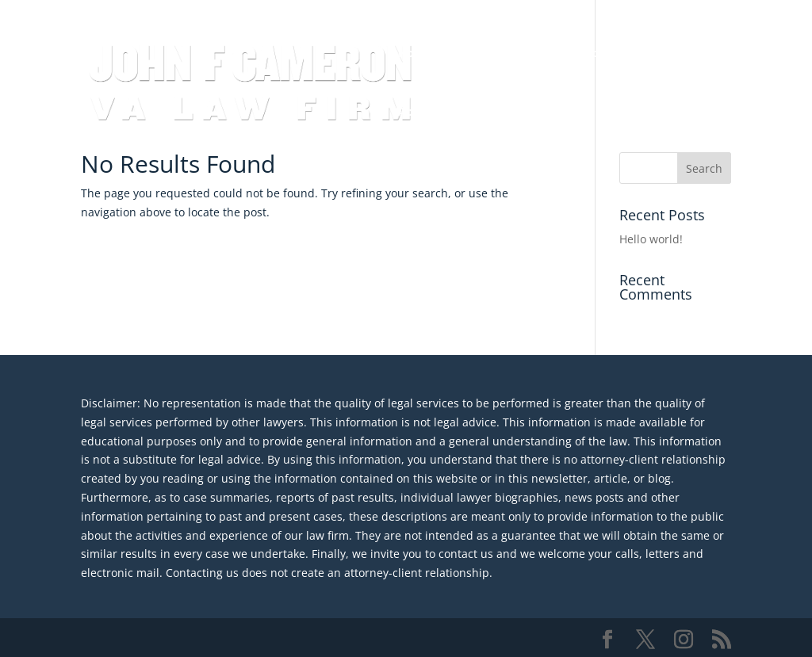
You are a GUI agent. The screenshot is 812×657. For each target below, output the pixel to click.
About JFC (425, 113)
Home (415, 54)
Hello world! (651, 239)
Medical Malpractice (629, 54)
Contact (495, 113)
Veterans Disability (503, 54)
